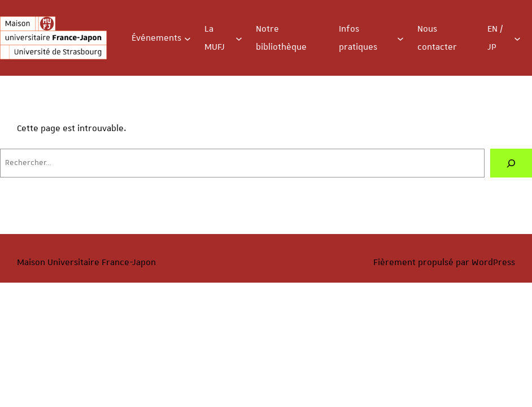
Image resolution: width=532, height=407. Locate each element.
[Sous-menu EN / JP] (517, 38)
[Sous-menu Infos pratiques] (400, 38)
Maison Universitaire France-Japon (86, 262)
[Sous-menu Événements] (187, 38)
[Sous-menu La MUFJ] (239, 38)
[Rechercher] (511, 163)
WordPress (493, 262)
